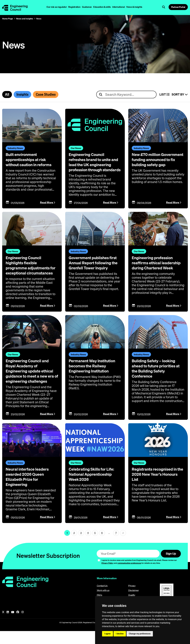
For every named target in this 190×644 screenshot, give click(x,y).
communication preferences (129, 576)
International (119, 7)
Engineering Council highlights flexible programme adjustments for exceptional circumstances (30, 272)
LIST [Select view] (164, 95)
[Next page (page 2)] (123, 545)
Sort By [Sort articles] (180, 95)
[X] (3, 625)
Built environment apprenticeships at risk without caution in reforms (32, 160)
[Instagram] (23, 625)
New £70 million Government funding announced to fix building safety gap (157, 162)
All (7, 94)
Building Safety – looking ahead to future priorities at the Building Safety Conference (156, 377)
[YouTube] (13, 625)
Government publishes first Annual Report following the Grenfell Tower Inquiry (91, 270)
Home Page (8, 19)
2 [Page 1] (74, 545)
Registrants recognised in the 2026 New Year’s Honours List (157, 487)
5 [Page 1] (95, 545)
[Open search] (164, 7)
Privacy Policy (107, 576)
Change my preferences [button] (140, 634)
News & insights (134, 7)
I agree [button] (108, 634)
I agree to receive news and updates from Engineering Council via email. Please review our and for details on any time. (139, 574)
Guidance (87, 7)
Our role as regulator (57, 7)
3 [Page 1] (81, 545)
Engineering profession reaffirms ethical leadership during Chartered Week (155, 270)
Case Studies (48, 94)
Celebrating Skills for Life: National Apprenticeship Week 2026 (94, 487)
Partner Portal (178, 7)
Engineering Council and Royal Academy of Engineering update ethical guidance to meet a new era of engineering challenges (32, 382)
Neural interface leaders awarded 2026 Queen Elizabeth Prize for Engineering (29, 490)
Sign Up (170, 566)
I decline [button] (120, 634)
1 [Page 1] (67, 545)
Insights (24, 94)
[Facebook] (18, 625)
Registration (74, 7)
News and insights (25, 19)
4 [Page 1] (88, 545)
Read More (47, 207)
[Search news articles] (126, 95)
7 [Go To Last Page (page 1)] (116, 545)
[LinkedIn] (8, 625)
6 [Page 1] (102, 545)
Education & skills (102, 7)
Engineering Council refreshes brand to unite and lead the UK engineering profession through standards (92, 165)
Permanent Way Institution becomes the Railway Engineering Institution (95, 375)
